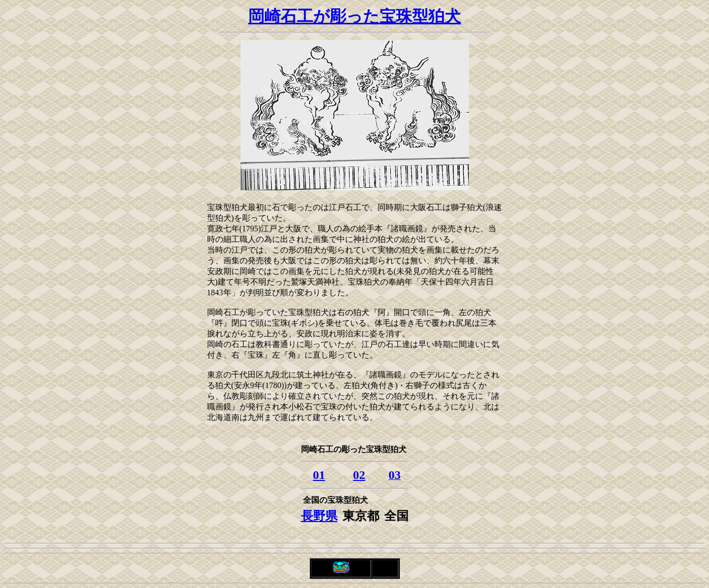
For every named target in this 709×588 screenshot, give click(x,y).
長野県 (319, 516)
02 (359, 475)
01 (319, 475)
